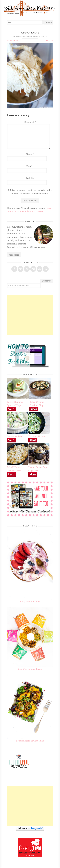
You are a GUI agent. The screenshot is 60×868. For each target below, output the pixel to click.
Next (49, 40)
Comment (30, 122)
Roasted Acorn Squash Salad (30, 741)
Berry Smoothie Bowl (30, 601)
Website (30, 178)
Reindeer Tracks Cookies (40, 36)
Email (30, 166)
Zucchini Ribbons (39, 435)
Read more (14, 255)
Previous (13, 40)
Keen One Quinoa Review (30, 669)
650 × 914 (29, 36)
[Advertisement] (30, 315)
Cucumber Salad (15, 436)
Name (30, 154)
